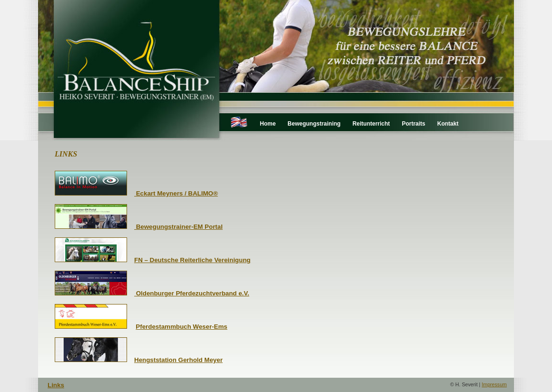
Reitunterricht (371, 124)
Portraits (413, 124)
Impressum (494, 384)
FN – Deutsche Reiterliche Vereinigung (192, 260)
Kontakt (448, 124)
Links (56, 385)
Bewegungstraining (314, 124)
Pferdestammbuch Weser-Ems (181, 327)
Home (268, 124)
